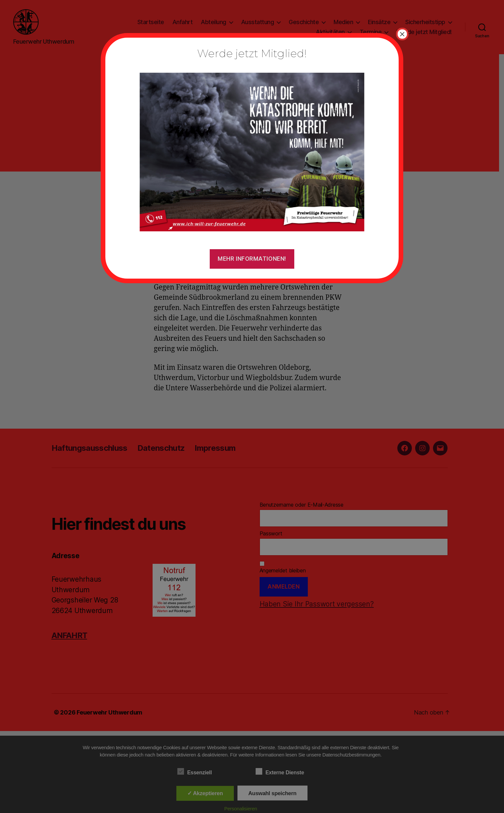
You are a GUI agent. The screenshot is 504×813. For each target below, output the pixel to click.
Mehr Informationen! (252, 259)
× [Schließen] (402, 34)
